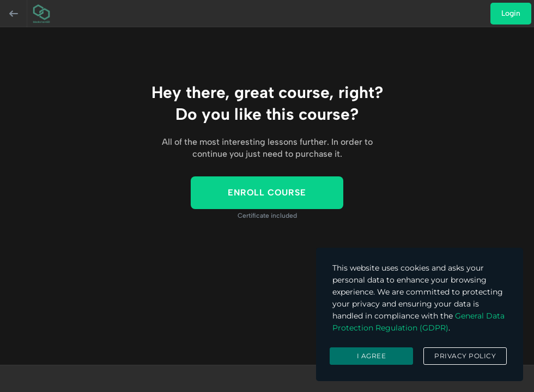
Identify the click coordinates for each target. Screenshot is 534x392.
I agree (372, 356)
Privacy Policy (465, 356)
